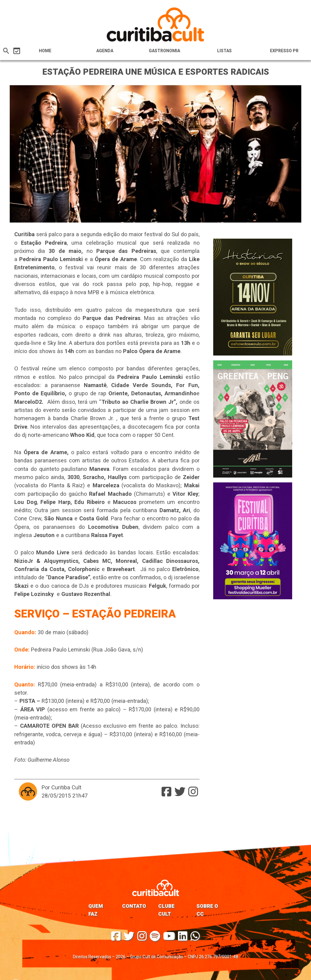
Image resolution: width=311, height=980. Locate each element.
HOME (45, 51)
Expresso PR (284, 51)
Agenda (105, 51)
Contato (134, 906)
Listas (224, 51)
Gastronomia (164, 51)
